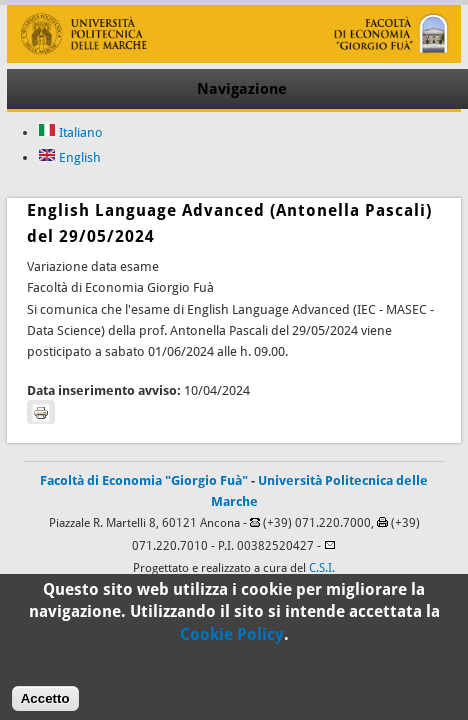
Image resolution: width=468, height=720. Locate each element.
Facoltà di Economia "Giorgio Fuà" (144, 480)
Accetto (45, 705)
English (69, 157)
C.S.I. (322, 568)
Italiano (70, 132)
